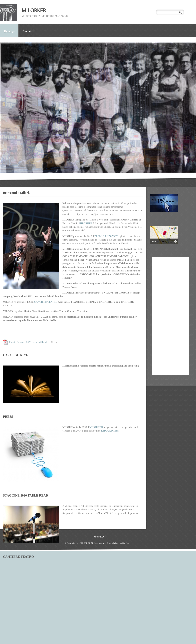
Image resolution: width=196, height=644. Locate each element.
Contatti (28, 31)
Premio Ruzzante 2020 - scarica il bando (29, 342)
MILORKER (34, 10)
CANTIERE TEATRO (46, 302)
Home (11, 32)
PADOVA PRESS (110, 431)
